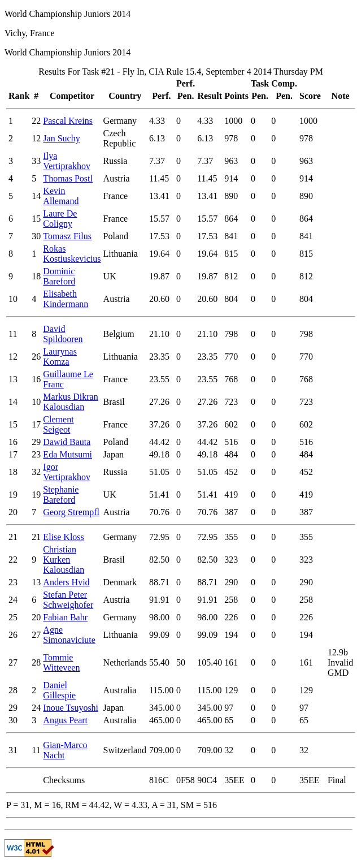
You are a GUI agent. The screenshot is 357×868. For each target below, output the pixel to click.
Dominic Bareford (59, 276)
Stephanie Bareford (61, 495)
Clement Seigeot (58, 424)
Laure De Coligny (60, 219)
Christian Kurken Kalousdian (64, 560)
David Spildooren (63, 334)
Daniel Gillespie (59, 690)
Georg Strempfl (71, 512)
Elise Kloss (63, 537)
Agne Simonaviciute (69, 635)
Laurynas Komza (60, 357)
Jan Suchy (61, 138)
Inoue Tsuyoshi (71, 708)
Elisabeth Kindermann (66, 299)
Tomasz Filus (67, 236)
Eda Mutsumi (68, 454)
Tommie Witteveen (61, 662)
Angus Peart (65, 720)
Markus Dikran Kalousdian (70, 402)
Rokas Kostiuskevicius (72, 254)
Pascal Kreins (68, 121)
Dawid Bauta (67, 442)
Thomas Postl (68, 178)
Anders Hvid (66, 582)
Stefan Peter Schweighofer (68, 600)
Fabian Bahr (65, 617)
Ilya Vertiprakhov (67, 161)
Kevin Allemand (61, 196)
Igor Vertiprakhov (67, 472)
